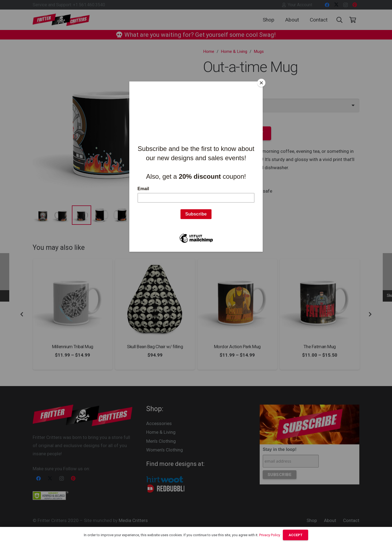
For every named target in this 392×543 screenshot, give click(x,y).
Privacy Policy (270, 535)
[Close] (261, 83)
